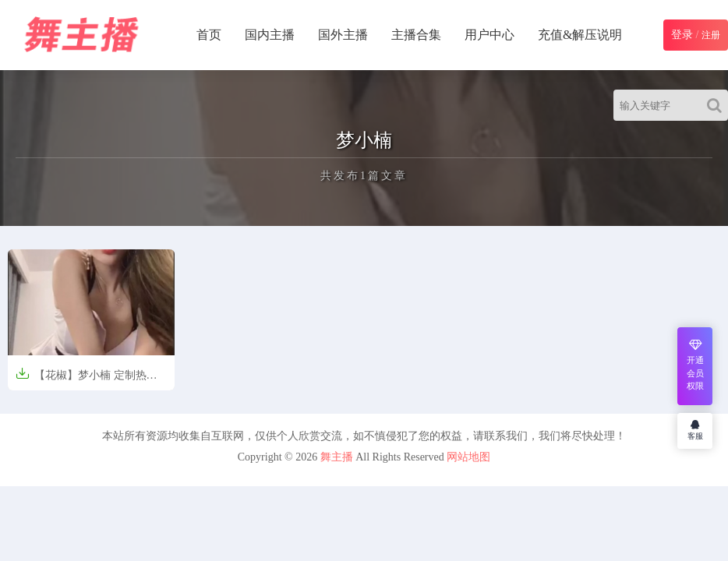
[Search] (717, 105)
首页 (209, 35)
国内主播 (270, 35)
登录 (682, 35)
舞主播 (337, 457)
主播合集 (416, 35)
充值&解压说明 (580, 35)
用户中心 (489, 35)
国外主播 (343, 35)
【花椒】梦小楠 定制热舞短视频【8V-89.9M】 (87, 380)
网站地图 (468, 457)
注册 (711, 35)
